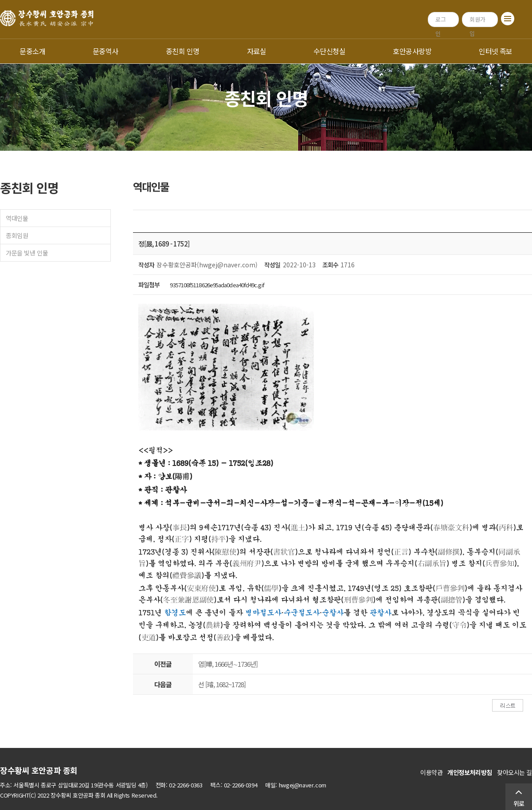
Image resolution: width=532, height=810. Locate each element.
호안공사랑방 (412, 51)
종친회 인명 (183, 51)
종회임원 (17, 235)
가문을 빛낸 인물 (27, 253)
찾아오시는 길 (514, 772)
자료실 (256, 51)
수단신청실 (329, 51)
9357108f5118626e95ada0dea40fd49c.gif (217, 285)
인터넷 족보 (496, 51)
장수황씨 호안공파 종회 (39, 770)
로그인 (441, 21)
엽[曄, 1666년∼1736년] (228, 664)
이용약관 (431, 772)
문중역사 (106, 51)
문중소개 (32, 51)
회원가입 (477, 21)
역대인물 (17, 218)
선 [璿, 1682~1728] (222, 684)
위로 (519, 803)
